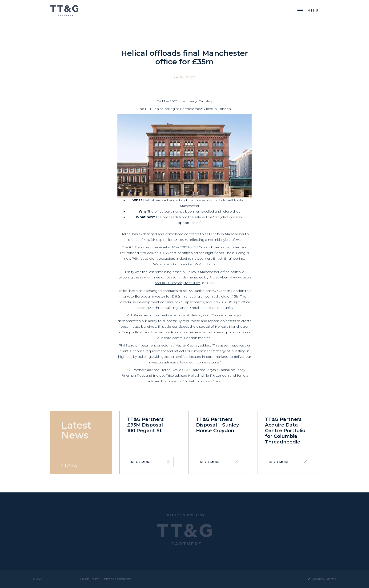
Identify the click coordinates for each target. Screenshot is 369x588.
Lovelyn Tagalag (199, 101)
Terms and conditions (117, 579)
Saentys (331, 579)
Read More (141, 462)
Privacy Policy (89, 579)
